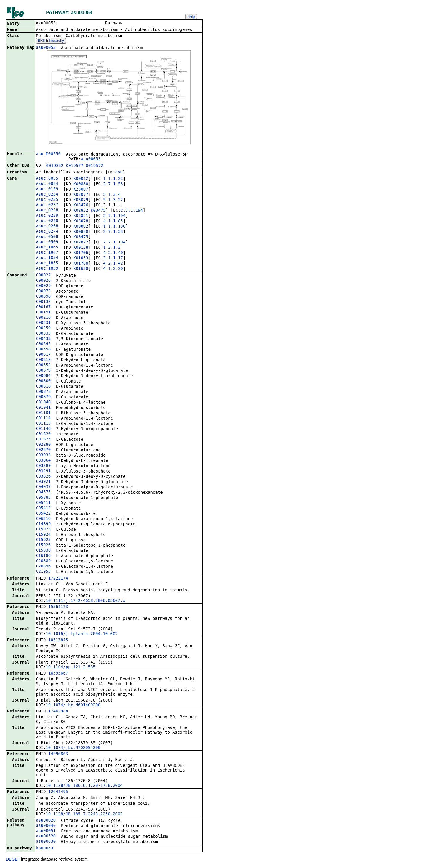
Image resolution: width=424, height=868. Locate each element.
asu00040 (46, 826)
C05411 (43, 503)
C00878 (43, 392)
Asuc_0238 (47, 211)
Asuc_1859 (47, 269)
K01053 (81, 258)
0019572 (94, 166)
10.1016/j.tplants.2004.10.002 (82, 634)
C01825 (43, 440)
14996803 (58, 754)
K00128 (81, 248)
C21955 (43, 572)
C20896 (43, 567)
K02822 (81, 211)
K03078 (81, 221)
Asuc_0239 (47, 216)
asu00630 (46, 842)
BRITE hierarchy (51, 41)
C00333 (43, 334)
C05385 (43, 498)
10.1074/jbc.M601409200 (73, 705)
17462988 (58, 712)
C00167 (43, 307)
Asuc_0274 (47, 232)
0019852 (55, 166)
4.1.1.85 (113, 221)
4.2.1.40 (113, 253)
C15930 (43, 551)
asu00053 (46, 48)
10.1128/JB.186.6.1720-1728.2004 (84, 786)
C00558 (43, 350)
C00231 (43, 323)
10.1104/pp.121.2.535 (71, 667)
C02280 (43, 445)
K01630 (81, 269)
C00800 (43, 381)
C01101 (43, 413)
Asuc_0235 (47, 200)
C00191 (43, 313)
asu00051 (46, 831)
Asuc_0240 (47, 221)
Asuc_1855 (47, 263)
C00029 (43, 286)
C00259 (43, 328)
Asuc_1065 (47, 248)
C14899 (43, 524)
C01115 (43, 424)
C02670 (43, 450)
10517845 (58, 640)
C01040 (43, 403)
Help (191, 16)
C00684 (43, 376)
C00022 (43, 276)
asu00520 (46, 837)
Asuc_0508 (47, 237)
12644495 (58, 792)
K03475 (98, 211)
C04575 (43, 493)
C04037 (43, 487)
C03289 (43, 466)
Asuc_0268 (47, 226)
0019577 (75, 166)
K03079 (81, 200)
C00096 (43, 297)
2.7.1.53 (113, 184)
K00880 (81, 184)
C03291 (43, 471)
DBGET (13, 860)
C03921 (43, 482)
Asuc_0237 (47, 205)
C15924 (43, 535)
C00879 (43, 397)
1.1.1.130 (114, 227)
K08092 (81, 227)
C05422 (43, 514)
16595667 (58, 674)
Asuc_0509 (47, 242)
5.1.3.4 (112, 195)
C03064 (43, 461)
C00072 (43, 291)
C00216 (43, 318)
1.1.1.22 (113, 179)
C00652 (43, 365)
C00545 (43, 344)
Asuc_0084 (47, 184)
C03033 (43, 455)
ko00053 (45, 849)
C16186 (43, 556)
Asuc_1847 (47, 253)
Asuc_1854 (47, 258)
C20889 (43, 561)
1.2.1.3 (112, 248)
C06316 (43, 519)
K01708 (81, 264)
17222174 (58, 579)
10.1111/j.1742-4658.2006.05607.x (85, 601)
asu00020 (46, 821)
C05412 (43, 508)
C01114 (43, 418)
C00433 (43, 339)
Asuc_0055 (47, 179)
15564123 (58, 607)
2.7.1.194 (132, 211)
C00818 (43, 387)
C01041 (43, 408)
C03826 (43, 477)
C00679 (43, 371)
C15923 (43, 530)
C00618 (43, 360)
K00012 (81, 179)
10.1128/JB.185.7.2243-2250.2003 (84, 814)
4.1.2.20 (113, 269)
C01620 (43, 434)
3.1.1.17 (113, 258)
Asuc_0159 (47, 189)
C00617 (43, 355)
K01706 (81, 253)
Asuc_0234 (47, 195)
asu (119, 173)
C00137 (43, 302)
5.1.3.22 (113, 200)
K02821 (81, 216)
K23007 (81, 190)
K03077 (81, 195)
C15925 (43, 540)
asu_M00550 (48, 154)
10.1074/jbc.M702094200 (73, 748)
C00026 (43, 281)
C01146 (43, 429)
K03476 (81, 206)
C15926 (43, 545)
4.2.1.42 (113, 264)
